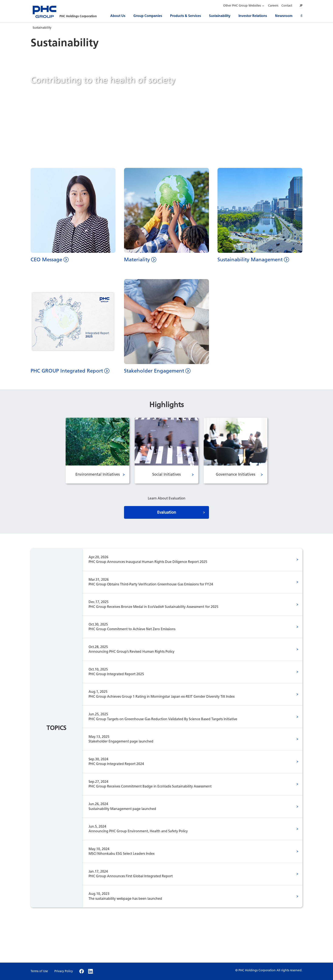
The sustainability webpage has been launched (186, 896)
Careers (273, 6)
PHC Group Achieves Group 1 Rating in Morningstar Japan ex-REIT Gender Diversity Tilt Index (186, 694)
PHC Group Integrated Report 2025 (186, 672)
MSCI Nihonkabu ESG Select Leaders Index (186, 851)
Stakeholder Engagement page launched (186, 739)
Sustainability (220, 16)
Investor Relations (253, 16)
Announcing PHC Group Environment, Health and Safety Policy (186, 829)
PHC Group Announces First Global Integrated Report (186, 874)
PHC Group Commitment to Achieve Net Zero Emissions (186, 627)
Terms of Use (39, 971)
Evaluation (167, 512)
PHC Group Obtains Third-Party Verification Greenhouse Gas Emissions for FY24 (186, 582)
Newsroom (284, 16)
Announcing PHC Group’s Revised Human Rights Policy (186, 649)
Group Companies (148, 16)
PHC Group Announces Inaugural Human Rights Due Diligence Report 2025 (186, 559)
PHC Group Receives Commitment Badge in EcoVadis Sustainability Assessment (186, 784)
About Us (118, 16)
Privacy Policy (64, 971)
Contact (287, 6)
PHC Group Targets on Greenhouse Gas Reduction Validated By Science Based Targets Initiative (186, 716)
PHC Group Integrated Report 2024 (186, 761)
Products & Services (186, 16)
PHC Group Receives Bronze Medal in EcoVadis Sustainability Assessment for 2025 (186, 604)
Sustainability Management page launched (186, 806)
